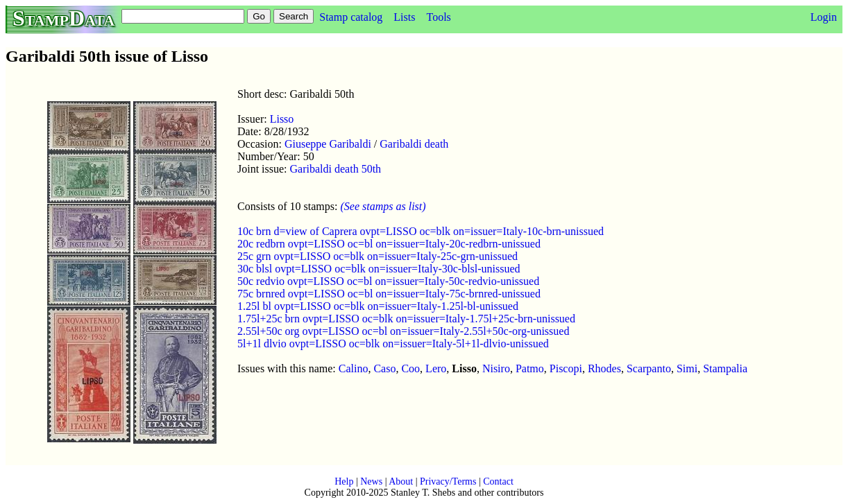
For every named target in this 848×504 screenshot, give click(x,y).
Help (344, 481)
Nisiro (496, 368)
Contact (498, 481)
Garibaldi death (414, 144)
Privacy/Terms (448, 481)
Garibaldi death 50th (336, 169)
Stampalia (725, 368)
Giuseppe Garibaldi (328, 144)
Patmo (530, 368)
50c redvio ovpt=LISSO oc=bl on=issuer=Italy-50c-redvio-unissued (388, 281)
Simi (687, 368)
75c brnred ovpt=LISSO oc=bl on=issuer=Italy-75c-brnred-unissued (389, 294)
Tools (438, 17)
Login (824, 17)
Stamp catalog (351, 17)
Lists (404, 17)
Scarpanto (649, 368)
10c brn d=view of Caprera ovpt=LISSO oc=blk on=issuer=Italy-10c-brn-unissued (421, 231)
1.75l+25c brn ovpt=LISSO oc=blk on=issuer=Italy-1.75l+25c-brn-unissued (406, 319)
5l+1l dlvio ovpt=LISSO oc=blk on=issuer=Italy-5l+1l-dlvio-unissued (393, 344)
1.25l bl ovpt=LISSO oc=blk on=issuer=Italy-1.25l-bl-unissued (378, 306)
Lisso (282, 119)
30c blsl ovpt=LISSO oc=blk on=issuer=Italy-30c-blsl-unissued (379, 269)
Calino (354, 368)
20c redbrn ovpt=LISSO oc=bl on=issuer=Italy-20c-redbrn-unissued (389, 244)
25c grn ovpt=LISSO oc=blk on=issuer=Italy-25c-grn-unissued (378, 256)
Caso (384, 368)
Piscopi (566, 368)
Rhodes (604, 368)
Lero (436, 368)
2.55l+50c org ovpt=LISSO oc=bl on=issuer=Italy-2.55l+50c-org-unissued (403, 331)
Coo (410, 368)
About (401, 481)
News (371, 481)
